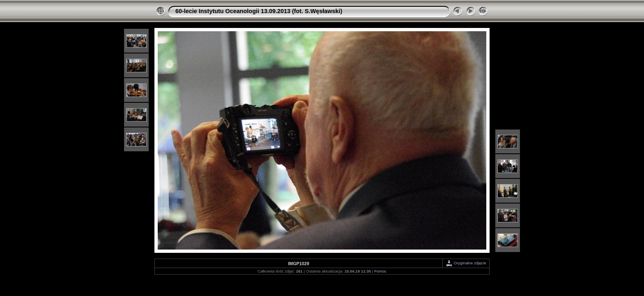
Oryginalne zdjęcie (466, 263)
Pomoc (380, 271)
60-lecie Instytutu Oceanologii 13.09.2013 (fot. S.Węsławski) (259, 11)
